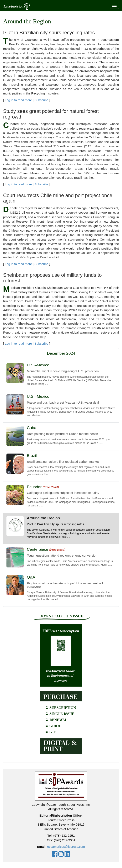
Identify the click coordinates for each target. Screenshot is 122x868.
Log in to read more (18, 100)
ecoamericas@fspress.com (66, 847)
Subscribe (42, 100)
